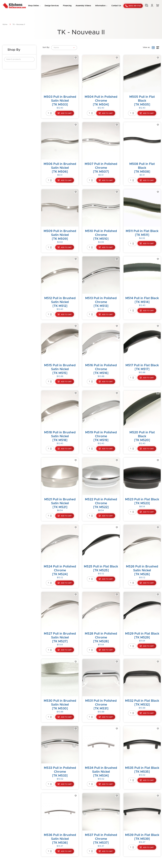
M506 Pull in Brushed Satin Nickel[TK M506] (60, 168)
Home (5, 25)
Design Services (52, 6)
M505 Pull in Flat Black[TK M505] (142, 101)
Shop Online (33, 6)
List (158, 48)
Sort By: (46, 47)
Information (100, 6)
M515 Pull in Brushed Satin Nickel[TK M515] (60, 369)
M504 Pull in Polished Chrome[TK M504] (101, 101)
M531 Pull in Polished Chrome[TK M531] (101, 705)
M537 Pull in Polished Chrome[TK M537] (101, 839)
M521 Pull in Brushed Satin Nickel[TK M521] (60, 503)
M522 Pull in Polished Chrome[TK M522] (101, 503)
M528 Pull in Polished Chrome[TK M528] (101, 638)
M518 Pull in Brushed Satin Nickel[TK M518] (60, 436)
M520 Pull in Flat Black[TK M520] (142, 436)
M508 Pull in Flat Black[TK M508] (142, 168)
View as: (146, 47)
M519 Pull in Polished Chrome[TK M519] (101, 436)
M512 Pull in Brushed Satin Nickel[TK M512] (60, 302)
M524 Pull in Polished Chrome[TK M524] (60, 570)
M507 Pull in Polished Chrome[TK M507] (101, 168)
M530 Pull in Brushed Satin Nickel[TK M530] (60, 705)
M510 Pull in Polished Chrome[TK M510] (101, 235)
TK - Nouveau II (19, 25)
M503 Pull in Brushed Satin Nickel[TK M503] (60, 101)
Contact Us (116, 6)
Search (31, 59)
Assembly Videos (83, 6)
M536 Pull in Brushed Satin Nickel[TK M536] (60, 839)
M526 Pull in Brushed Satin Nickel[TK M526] (142, 570)
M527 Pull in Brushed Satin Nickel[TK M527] (60, 638)
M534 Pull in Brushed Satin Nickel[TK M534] (101, 772)
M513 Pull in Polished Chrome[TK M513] (101, 302)
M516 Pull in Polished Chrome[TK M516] (101, 369)
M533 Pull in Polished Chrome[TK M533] (60, 772)
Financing (67, 6)
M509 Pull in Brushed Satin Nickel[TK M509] (60, 235)
